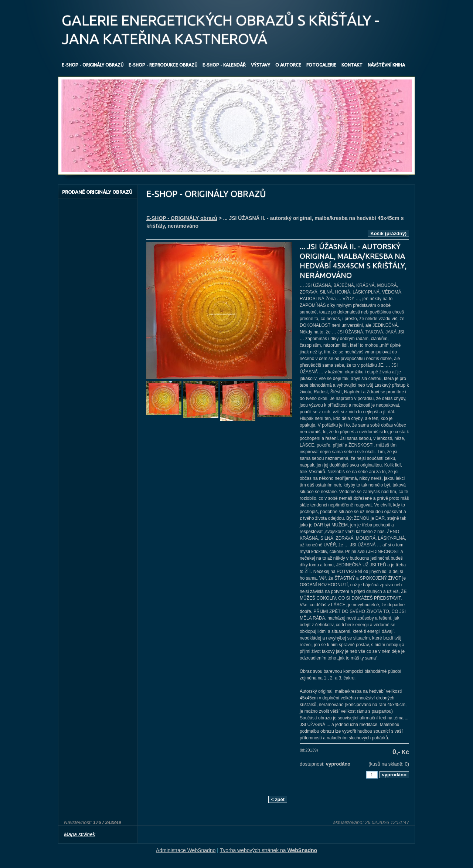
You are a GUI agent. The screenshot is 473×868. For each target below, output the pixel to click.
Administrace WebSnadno (186, 850)
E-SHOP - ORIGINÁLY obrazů (182, 218)
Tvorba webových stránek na (269, 850)
